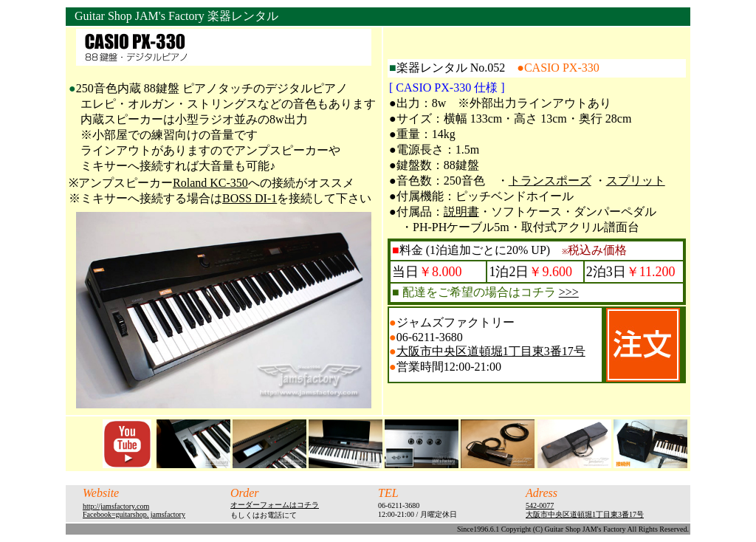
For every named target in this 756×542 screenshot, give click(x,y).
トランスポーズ (550, 181)
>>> (569, 292)
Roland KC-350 (210, 183)
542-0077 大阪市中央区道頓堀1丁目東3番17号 (585, 510)
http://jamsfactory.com (116, 506)
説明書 (461, 212)
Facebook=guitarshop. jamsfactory (134, 514)
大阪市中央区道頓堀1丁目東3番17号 (491, 351)
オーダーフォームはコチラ (275, 505)
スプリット (636, 181)
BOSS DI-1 (250, 198)
